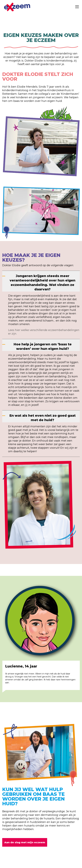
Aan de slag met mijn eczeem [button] (25, 842)
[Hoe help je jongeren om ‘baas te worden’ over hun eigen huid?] (41, 345)
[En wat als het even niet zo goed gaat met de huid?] (41, 416)
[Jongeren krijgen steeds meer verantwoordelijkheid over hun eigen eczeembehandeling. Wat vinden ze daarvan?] (41, 281)
